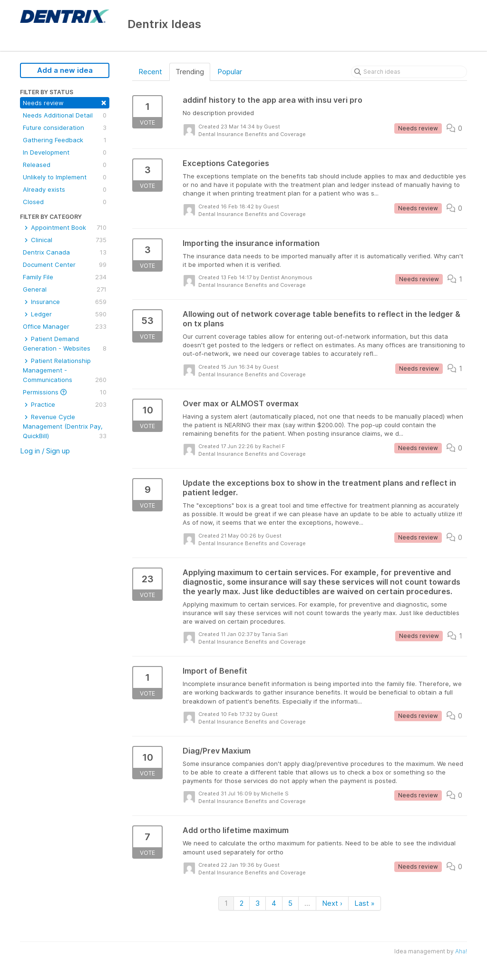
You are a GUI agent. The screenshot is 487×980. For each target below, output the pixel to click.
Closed (65, 202)
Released (65, 165)
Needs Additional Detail (65, 115)
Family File (65, 277)
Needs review (65, 102)
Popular (230, 72)
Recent (150, 72)
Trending (190, 72)
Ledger (65, 314)
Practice (65, 404)
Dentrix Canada (65, 252)
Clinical (65, 240)
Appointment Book (65, 227)
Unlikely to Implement (65, 177)
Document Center (65, 265)
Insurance (65, 302)
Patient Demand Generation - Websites (65, 344)
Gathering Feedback (65, 140)
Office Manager (65, 326)
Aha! (461, 951)
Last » (365, 903)
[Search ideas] (409, 72)
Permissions (65, 392)
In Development (65, 152)
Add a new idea (65, 70)
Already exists (65, 189)
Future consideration (65, 127)
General (65, 289)
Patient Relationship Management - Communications (65, 371)
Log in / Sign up (45, 451)
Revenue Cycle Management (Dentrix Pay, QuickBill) (65, 427)
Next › (332, 903)
